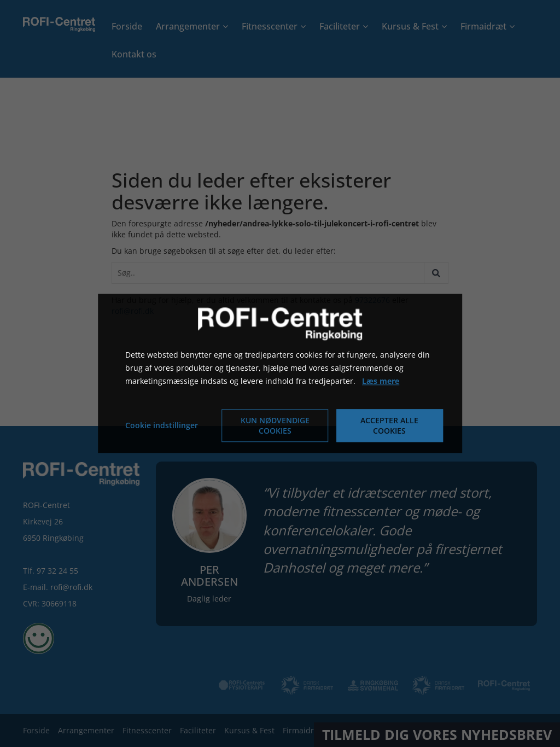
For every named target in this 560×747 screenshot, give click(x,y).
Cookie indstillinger (162, 426)
